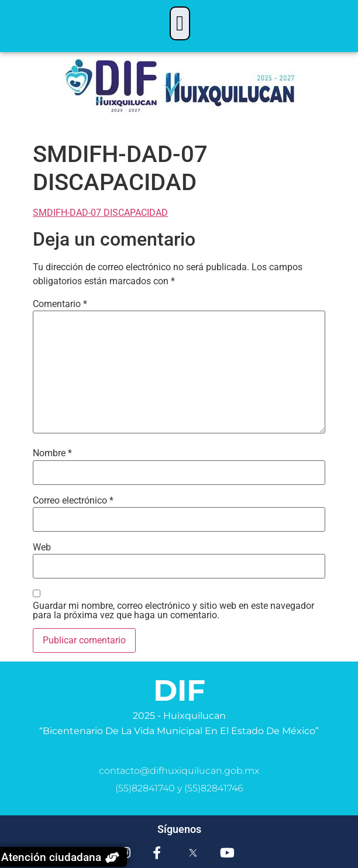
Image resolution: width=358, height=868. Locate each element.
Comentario (60, 304)
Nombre (52, 453)
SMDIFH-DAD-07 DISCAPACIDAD (100, 213)
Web (42, 547)
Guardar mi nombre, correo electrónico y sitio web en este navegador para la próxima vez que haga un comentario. (173, 611)
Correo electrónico (73, 501)
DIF (179, 690)
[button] (180, 23)
